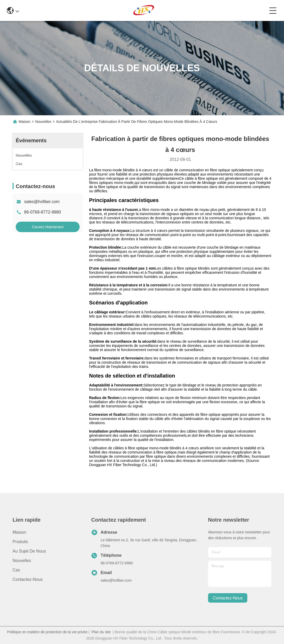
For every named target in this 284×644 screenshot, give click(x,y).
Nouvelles (43, 122)
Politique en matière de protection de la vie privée (47, 632)
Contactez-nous (28, 579)
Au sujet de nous (29, 551)
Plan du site (101, 632)
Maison (24, 122)
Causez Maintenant (48, 227)
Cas (16, 570)
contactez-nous (228, 598)
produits (20, 542)
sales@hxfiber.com (42, 202)
